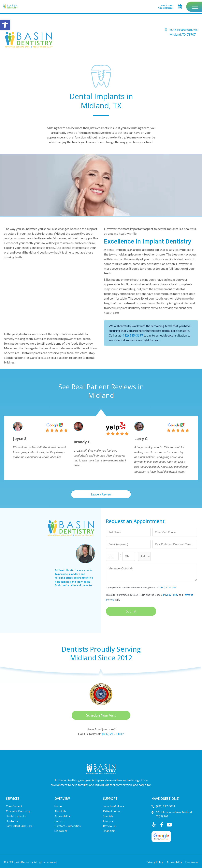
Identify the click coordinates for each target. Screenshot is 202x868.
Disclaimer (61, 831)
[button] (5, 25)
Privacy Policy (171, 595)
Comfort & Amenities (68, 826)
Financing (109, 831)
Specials (108, 816)
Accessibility (62, 816)
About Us (60, 811)
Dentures (12, 821)
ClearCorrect (14, 806)
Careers (59, 821)
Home (58, 806)
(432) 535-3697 (132, 335)
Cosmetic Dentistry (18, 811)
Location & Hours (114, 806)
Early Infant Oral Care (19, 826)
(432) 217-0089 (168, 588)
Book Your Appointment (165, 7)
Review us (109, 826)
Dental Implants (16, 816)
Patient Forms (112, 811)
